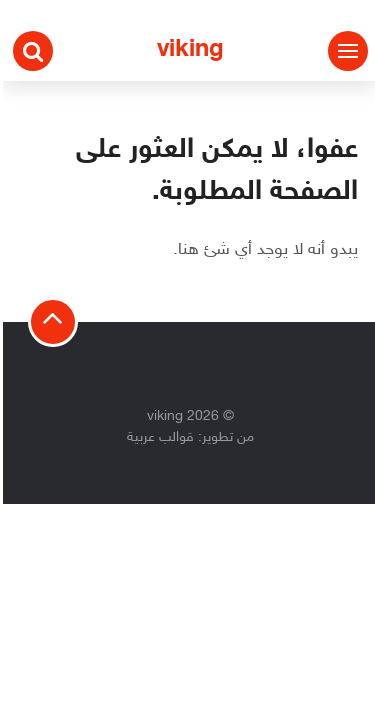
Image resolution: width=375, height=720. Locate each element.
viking (187, 50)
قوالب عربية (157, 437)
